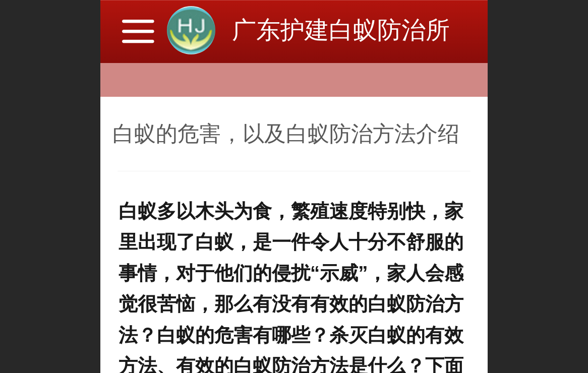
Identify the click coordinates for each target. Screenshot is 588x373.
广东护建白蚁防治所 (341, 30)
